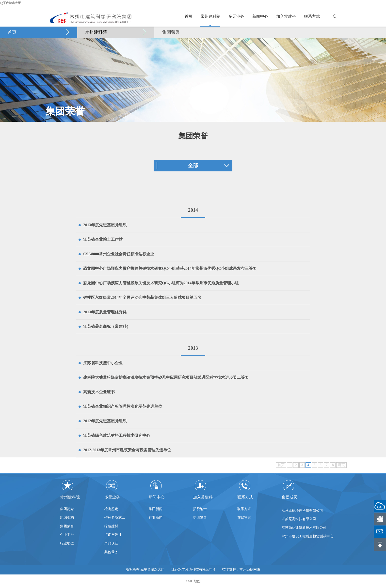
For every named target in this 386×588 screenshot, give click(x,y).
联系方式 (312, 16)
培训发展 (200, 518)
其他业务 (111, 552)
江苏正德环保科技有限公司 (302, 512)
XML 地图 (193, 581)
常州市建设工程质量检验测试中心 (307, 538)
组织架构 (67, 518)
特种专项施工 (115, 518)
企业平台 (67, 535)
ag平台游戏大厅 (10, 3)
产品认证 (111, 543)
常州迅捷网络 (250, 569)
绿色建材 (111, 526)
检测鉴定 (111, 509)
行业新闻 (156, 518)
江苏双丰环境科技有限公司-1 (193, 569)
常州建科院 (210, 16)
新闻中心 (260, 16)
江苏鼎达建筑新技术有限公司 (304, 530)
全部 (193, 166)
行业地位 (67, 543)
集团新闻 (156, 509)
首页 (189, 16)
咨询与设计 (113, 535)
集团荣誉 (171, 32)
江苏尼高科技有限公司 (299, 521)
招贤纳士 (200, 509)
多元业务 (236, 16)
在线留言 (244, 518)
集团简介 (67, 509)
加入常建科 (286, 16)
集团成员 (289, 497)
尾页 (341, 465)
